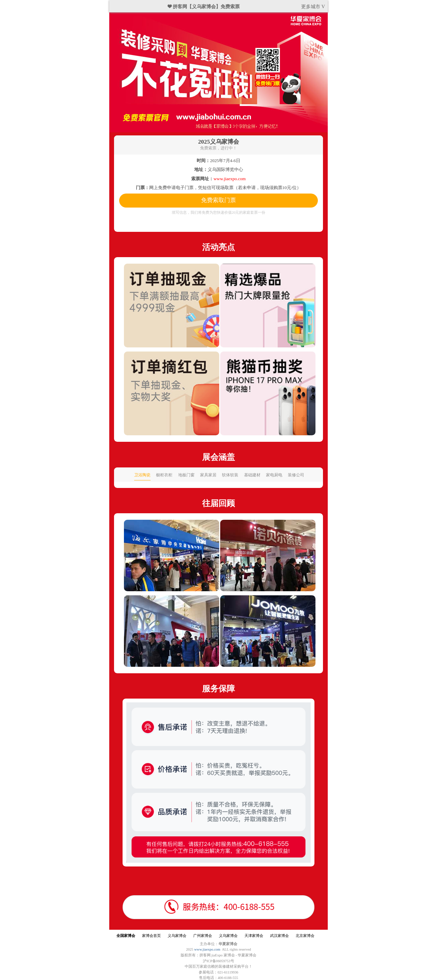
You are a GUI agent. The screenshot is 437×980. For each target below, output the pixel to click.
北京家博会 (305, 936)
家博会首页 (151, 936)
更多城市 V (313, 6)
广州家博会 (203, 936)
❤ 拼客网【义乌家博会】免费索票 (204, 6)
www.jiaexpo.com (207, 949)
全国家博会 (126, 936)
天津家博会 (254, 936)
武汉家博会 (279, 936)
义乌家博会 (177, 936)
